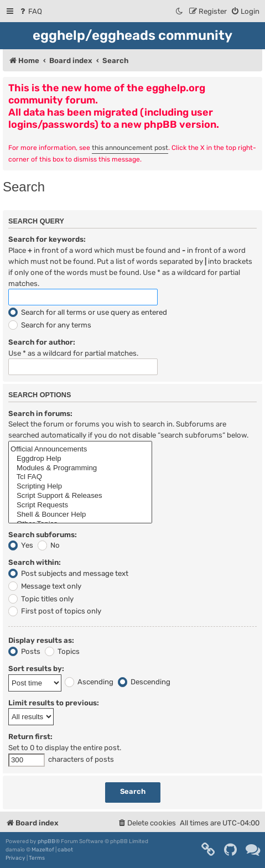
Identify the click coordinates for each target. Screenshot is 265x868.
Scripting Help (80, 487)
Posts (24, 651)
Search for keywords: (47, 239)
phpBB (46, 841)
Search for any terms (50, 325)
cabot (65, 850)
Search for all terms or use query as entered (88, 312)
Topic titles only (41, 599)
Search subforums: (43, 535)
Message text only (45, 586)
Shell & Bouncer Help (80, 515)
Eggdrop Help (80, 459)
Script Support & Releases (80, 496)
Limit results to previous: (54, 703)
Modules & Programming (80, 468)
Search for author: (42, 342)
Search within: (35, 562)
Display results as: (41, 640)
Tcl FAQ (80, 477)
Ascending (89, 682)
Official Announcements (80, 449)
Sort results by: (36, 669)
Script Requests (80, 505)
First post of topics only (55, 611)
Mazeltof (43, 850)
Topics (62, 651)
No (49, 545)
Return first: (30, 737)
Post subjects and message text (68, 573)
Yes (21, 545)
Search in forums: (40, 414)
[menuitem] (30, 11)
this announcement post (130, 148)
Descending (144, 682)
